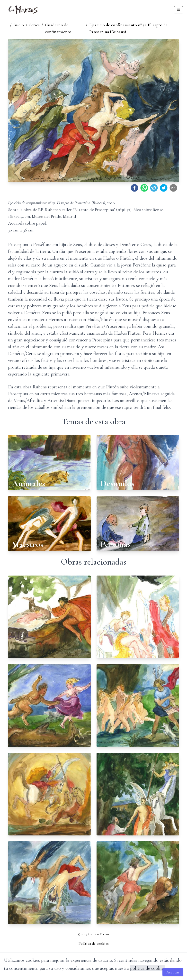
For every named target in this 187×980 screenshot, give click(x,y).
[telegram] (154, 188)
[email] (173, 188)
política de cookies (148, 968)
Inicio (19, 25)
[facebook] (134, 188)
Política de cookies (94, 943)
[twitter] (164, 188)
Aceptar (173, 972)
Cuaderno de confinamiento (58, 28)
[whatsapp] (144, 188)
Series (34, 25)
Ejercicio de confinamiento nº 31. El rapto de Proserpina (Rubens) (128, 28)
